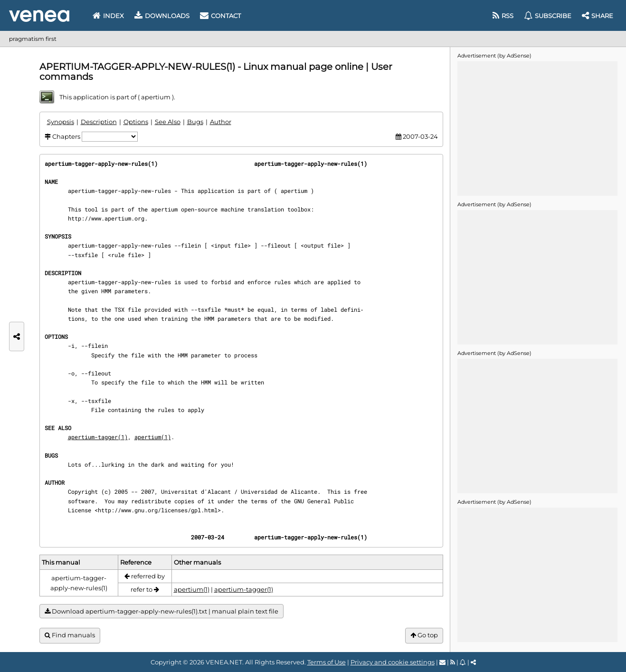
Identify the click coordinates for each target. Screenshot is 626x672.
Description (99, 122)
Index (108, 16)
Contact (220, 16)
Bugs (195, 122)
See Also (168, 122)
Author (221, 122)
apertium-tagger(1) (98, 437)
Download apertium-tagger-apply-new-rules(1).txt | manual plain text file (161, 611)
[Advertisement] (537, 128)
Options (136, 122)
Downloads (162, 16)
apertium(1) (153, 437)
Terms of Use (327, 662)
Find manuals (70, 635)
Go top (424, 635)
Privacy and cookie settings (393, 662)
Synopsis (61, 122)
